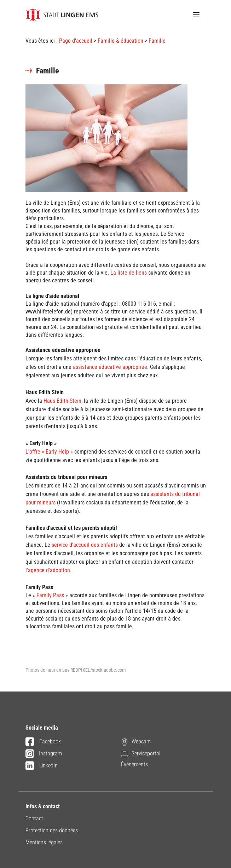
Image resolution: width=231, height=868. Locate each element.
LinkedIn (42, 766)
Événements (134, 764)
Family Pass (50, 595)
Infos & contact (43, 806)
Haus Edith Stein (62, 401)
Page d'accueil (76, 41)
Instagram (44, 754)
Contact (34, 818)
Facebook (43, 742)
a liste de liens (130, 273)
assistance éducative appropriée (110, 367)
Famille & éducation (120, 41)
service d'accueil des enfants (85, 545)
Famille (157, 41)
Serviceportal (141, 754)
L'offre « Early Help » (50, 452)
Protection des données (52, 830)
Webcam (136, 742)
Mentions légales (44, 842)
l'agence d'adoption (48, 570)
